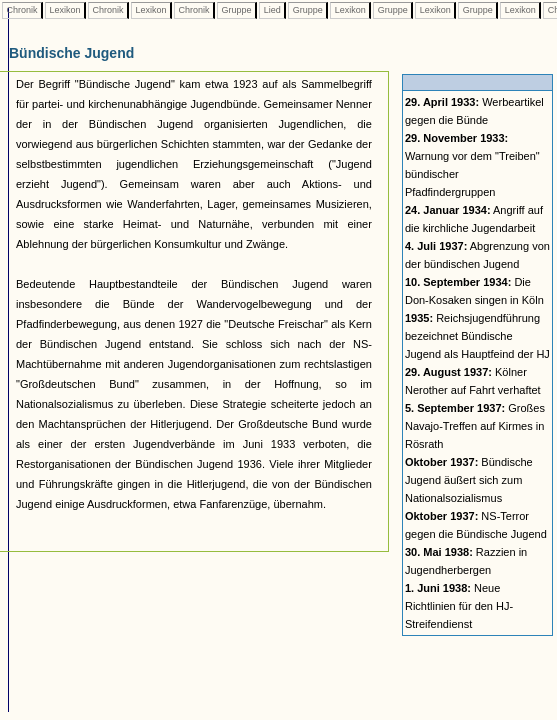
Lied (272, 10)
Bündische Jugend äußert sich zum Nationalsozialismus (469, 480)
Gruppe (236, 10)
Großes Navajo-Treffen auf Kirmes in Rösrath (475, 426)
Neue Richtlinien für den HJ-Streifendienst (459, 606)
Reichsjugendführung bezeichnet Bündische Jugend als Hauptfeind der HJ (477, 336)
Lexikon (65, 10)
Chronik (22, 10)
